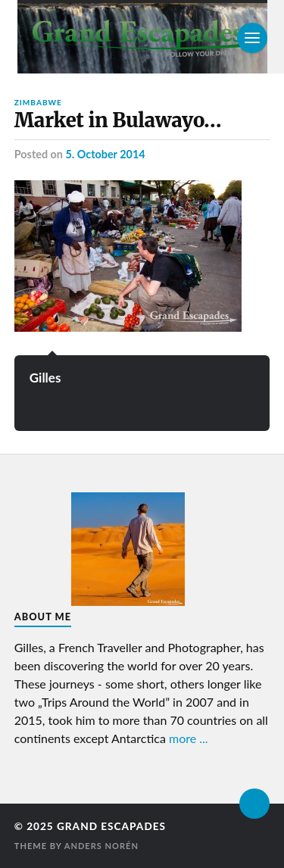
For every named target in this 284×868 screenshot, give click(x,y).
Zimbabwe (38, 102)
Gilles (45, 378)
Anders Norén (101, 846)
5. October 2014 (105, 154)
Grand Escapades (111, 826)
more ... (189, 738)
